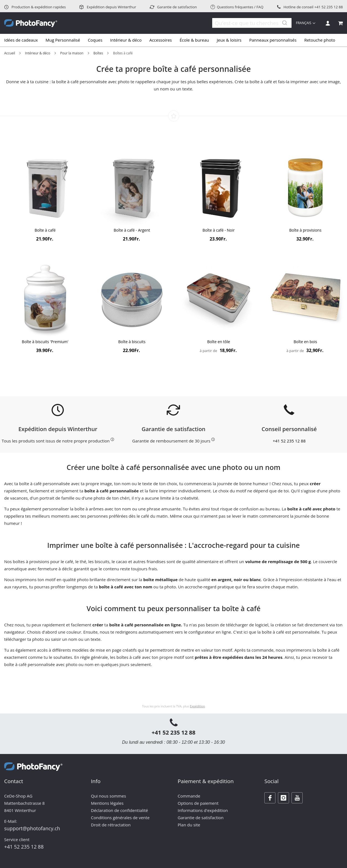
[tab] (173, 40)
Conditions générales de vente (120, 818)
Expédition (197, 706)
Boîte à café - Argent (132, 230)
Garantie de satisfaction (173, 7)
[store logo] (31, 23)
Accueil (10, 53)
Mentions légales (107, 803)
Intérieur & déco (38, 53)
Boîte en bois (305, 342)
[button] (306, 23)
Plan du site (189, 825)
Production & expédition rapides (35, 7)
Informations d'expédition (203, 810)
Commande (189, 796)
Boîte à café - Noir (219, 230)
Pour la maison (72, 53)
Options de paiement (198, 803)
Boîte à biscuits (132, 342)
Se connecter (328, 23)
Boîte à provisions (305, 230)
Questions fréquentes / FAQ (237, 7)
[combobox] (249, 23)
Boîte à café (45, 230)
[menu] (173, 40)
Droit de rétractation (111, 825)
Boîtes (98, 53)
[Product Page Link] (45, 187)
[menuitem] (23, 40)
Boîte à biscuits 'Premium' (45, 342)
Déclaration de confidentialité (120, 810)
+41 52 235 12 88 (329, 7)
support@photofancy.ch (32, 828)
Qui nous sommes (109, 796)
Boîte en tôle (219, 342)
